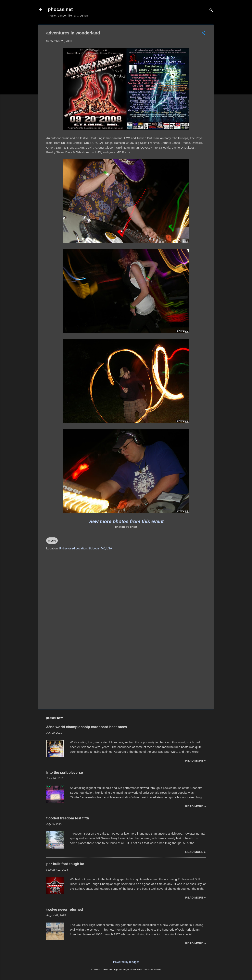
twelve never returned (65, 910)
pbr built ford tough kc (65, 864)
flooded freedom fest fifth (68, 818)
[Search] (211, 11)
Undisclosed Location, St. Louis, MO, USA (86, 548)
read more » (195, 760)
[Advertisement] (126, 672)
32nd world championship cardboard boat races (87, 727)
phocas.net (60, 9)
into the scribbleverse (65, 773)
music (52, 541)
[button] (203, 33)
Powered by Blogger (126, 962)
